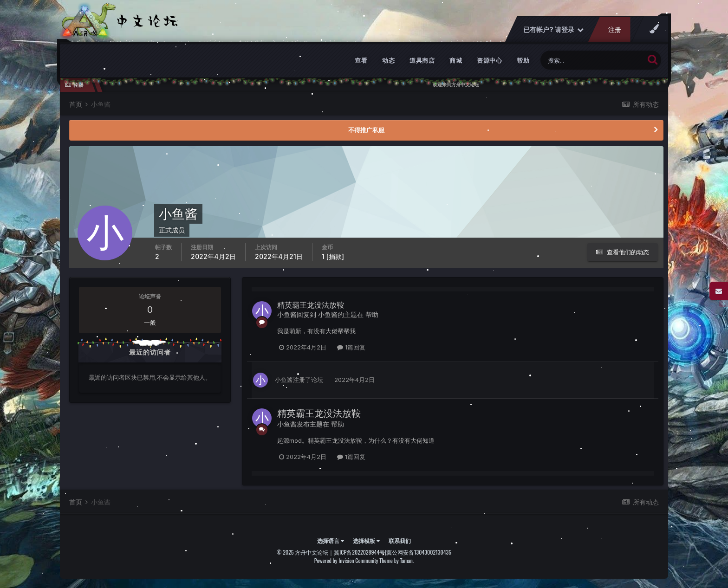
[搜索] (592, 60)
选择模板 (366, 540)
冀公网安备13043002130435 (419, 552)
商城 (456, 60)
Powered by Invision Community (346, 560)
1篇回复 (351, 347)
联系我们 (400, 540)
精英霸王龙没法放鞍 (311, 305)
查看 (361, 60)
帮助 (523, 60)
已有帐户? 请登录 (553, 29)
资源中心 (489, 60)
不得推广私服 (366, 130)
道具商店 (422, 60)
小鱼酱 (287, 314)
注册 (615, 29)
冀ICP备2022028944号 (359, 552)
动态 (388, 60)
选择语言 (331, 540)
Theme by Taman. (396, 560)
